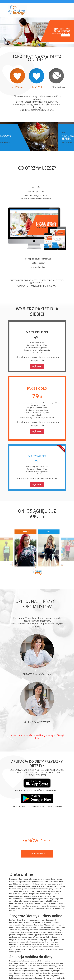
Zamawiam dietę (65, 35)
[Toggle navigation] (62, 11)
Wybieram (37, 366)
